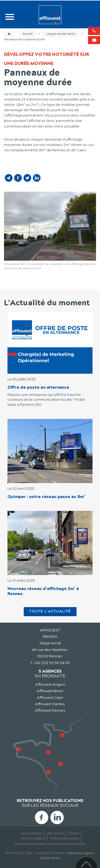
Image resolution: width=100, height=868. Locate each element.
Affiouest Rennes (50, 710)
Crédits (74, 833)
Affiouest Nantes (50, 704)
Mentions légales (33, 838)
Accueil (27, 34)
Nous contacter (31, 833)
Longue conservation (61, 34)
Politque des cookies (65, 838)
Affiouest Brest (50, 691)
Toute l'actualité (50, 611)
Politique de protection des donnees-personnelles (50, 844)
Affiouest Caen (50, 698)
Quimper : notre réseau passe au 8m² (46, 497)
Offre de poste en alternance (38, 387)
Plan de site (55, 833)
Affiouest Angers (50, 684)
